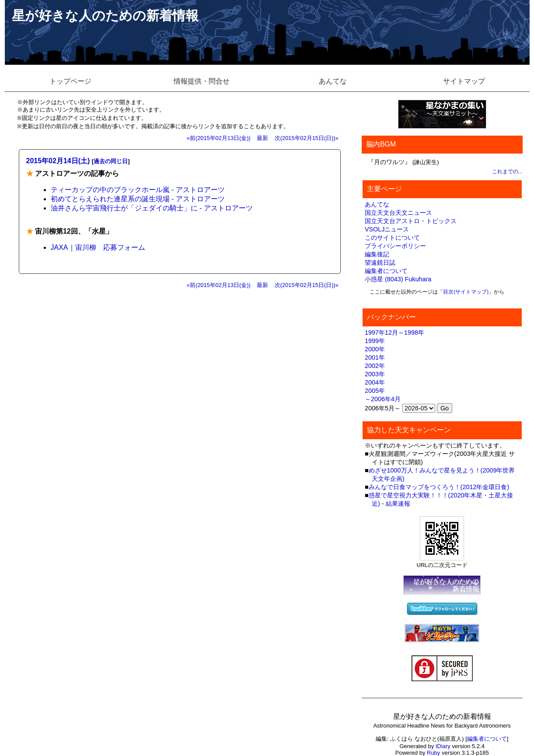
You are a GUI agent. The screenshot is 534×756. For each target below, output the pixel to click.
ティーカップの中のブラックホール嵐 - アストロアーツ (138, 190)
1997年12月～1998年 (394, 332)
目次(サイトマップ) (466, 292)
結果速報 (398, 504)
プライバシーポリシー (395, 246)
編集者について (386, 271)
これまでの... (507, 171)
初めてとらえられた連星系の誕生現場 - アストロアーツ (138, 199)
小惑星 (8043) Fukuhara (398, 279)
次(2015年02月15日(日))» (307, 138)
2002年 (375, 366)
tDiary (443, 746)
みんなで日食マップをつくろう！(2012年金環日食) (439, 487)
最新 (262, 138)
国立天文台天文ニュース (398, 213)
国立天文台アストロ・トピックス (411, 221)
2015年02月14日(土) (58, 161)
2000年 (375, 349)
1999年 (375, 341)
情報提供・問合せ (202, 81)
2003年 (375, 374)
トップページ (70, 81)
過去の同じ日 (111, 161)
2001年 (375, 357)
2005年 (375, 391)
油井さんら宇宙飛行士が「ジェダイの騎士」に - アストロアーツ (152, 208)
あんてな (333, 81)
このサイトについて (392, 238)
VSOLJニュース (387, 229)
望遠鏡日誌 (380, 262)
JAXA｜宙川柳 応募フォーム (98, 247)
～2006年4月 (383, 399)
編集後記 (377, 254)
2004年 (375, 382)
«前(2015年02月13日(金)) (219, 138)
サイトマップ (464, 81)
